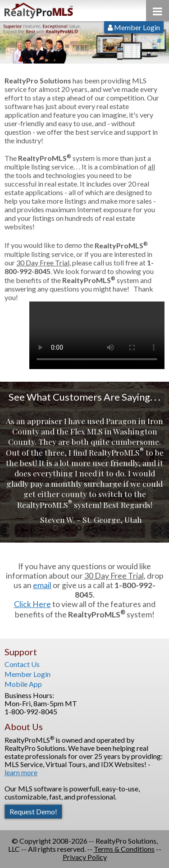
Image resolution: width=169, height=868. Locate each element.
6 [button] (114, 528)
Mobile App (23, 684)
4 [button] (90, 528)
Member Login (134, 27)
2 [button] (67, 528)
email (42, 585)
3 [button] (79, 528)
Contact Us (22, 664)
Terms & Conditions (124, 849)
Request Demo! (33, 811)
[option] (84, 470)
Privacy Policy (85, 857)
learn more (21, 772)
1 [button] (55, 528)
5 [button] (102, 528)
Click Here (32, 604)
